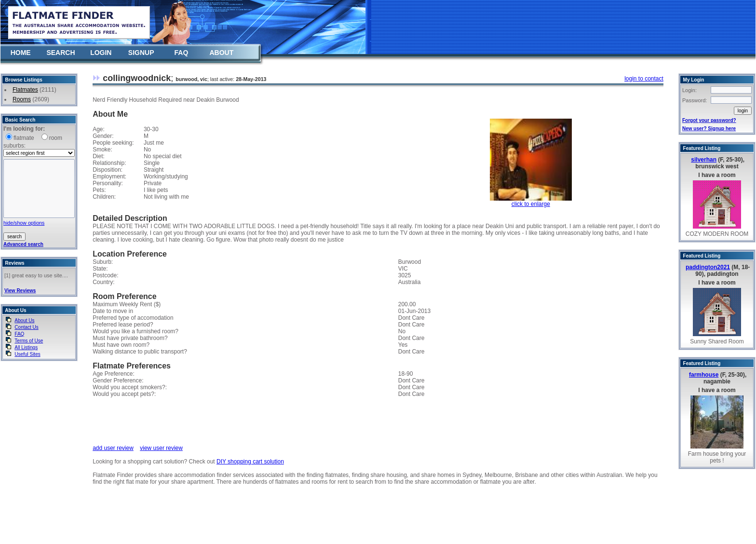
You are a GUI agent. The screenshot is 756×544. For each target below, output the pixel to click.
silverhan (704, 160)
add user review (113, 448)
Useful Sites (27, 354)
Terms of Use (29, 341)
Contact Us (26, 327)
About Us (24, 320)
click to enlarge (531, 204)
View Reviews (20, 291)
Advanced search (23, 244)
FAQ (182, 53)
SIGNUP (141, 53)
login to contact (644, 79)
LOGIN (101, 53)
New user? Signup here (709, 129)
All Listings (26, 347)
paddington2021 (708, 267)
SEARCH (61, 53)
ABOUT (221, 53)
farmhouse (704, 375)
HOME (21, 53)
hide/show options (24, 223)
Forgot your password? (709, 120)
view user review (161, 448)
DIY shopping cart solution (250, 462)
